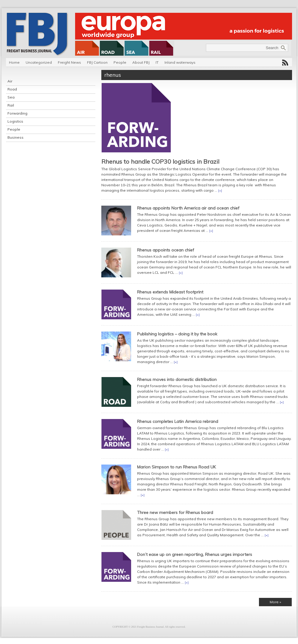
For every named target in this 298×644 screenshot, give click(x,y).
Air (10, 81)
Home (14, 62)
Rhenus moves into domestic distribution (177, 379)
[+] (220, 191)
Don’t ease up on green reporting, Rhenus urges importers (195, 554)
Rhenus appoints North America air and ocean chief (188, 208)
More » (275, 602)
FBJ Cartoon (97, 62)
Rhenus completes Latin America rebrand (178, 421)
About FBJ (141, 62)
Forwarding (17, 113)
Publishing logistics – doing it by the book (177, 334)
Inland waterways (180, 62)
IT (157, 62)
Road (12, 89)
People (120, 62)
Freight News (69, 62)
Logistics (15, 121)
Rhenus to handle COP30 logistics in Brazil (160, 161)
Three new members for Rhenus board (175, 512)
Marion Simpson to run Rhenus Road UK (176, 467)
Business (15, 137)
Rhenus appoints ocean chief (166, 250)
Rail (11, 105)
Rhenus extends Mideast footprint (170, 292)
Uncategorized (39, 62)
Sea (11, 97)
